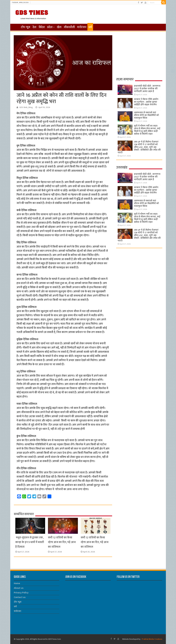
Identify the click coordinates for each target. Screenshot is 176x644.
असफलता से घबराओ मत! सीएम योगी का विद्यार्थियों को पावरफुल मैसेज (146, 115)
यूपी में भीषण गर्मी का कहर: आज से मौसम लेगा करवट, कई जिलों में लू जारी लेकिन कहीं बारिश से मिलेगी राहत (147, 130)
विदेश (42, 27)
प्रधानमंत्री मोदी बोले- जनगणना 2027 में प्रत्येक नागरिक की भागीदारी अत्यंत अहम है (147, 89)
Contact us (20, 597)
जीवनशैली (69, 27)
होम (16, 27)
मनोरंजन (82, 27)
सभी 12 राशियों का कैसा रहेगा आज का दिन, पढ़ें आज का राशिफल (62, 542)
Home (17, 583)
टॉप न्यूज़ (26, 27)
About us (19, 588)
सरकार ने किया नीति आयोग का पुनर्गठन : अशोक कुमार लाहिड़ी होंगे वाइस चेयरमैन (146, 102)
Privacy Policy (21, 593)
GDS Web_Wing (26, 107)
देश (34, 27)
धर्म (90, 27)
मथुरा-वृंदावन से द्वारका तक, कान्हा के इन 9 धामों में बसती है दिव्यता (30, 542)
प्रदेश (50, 27)
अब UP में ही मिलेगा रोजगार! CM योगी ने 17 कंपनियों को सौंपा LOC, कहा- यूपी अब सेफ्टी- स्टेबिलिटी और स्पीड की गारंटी (139, 147)
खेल (59, 27)
